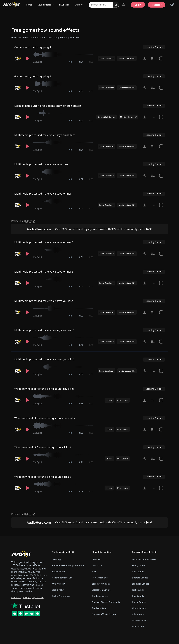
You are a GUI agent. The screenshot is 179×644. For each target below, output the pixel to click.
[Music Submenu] (83, 5)
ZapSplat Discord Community (106, 602)
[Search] (116, 5)
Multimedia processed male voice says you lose (44, 301)
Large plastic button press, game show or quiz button (48, 106)
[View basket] (172, 5)
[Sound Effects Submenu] (54, 5)
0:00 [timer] (91, 62)
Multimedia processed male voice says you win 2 (44, 359)
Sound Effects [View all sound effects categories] (44, 5)
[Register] (157, 5)
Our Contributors (100, 596)
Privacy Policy (58, 584)
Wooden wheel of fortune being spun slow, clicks (45, 418)
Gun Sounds (138, 572)
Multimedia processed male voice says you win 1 (44, 330)
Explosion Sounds (141, 584)
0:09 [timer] (81, 491)
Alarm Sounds (139, 608)
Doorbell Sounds (140, 578)
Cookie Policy (58, 590)
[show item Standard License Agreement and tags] (161, 58)
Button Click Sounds (106, 117)
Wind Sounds (138, 626)
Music (77, 5)
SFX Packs (64, 5)
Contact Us (97, 565)
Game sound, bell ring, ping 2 (33, 76)
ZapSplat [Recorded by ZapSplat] (38, 62)
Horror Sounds (139, 602)
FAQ (94, 572)
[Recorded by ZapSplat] (18, 58)
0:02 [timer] (81, 179)
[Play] (28, 58)
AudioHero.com (39, 229)
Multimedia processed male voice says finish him (45, 135)
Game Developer (106, 58)
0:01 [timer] (81, 62)
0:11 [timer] (81, 462)
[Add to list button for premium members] (153, 58)
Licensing (56, 559)
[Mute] (70, 62)
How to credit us (100, 578)
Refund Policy (58, 572)
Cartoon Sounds (140, 620)
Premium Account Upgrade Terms (68, 565)
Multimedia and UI (127, 58)
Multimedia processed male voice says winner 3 (44, 272)
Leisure (109, 400)
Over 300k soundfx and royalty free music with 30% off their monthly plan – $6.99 (104, 229)
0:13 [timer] (81, 404)
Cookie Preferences (61, 596)
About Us (96, 559)
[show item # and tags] (161, 117)
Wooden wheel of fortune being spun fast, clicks (44, 389)
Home (29, 5)
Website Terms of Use (62, 578)
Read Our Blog (99, 608)
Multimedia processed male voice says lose (41, 164)
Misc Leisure (123, 400)
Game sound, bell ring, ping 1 (33, 47)
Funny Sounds (139, 565)
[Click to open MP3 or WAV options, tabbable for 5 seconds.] (144, 58)
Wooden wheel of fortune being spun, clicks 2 (43, 477)
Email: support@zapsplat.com (27, 597)
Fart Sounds (138, 590)
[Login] (138, 5)
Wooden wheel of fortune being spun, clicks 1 (43, 447)
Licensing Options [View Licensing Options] (154, 47)
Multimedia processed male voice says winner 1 (44, 194)
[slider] (63, 55)
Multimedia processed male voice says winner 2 (44, 242)
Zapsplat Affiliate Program (104, 614)
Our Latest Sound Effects (144, 559)
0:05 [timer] (81, 433)
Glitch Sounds (139, 614)
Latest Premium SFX (101, 590)
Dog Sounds (138, 596)
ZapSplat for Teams (101, 584)
